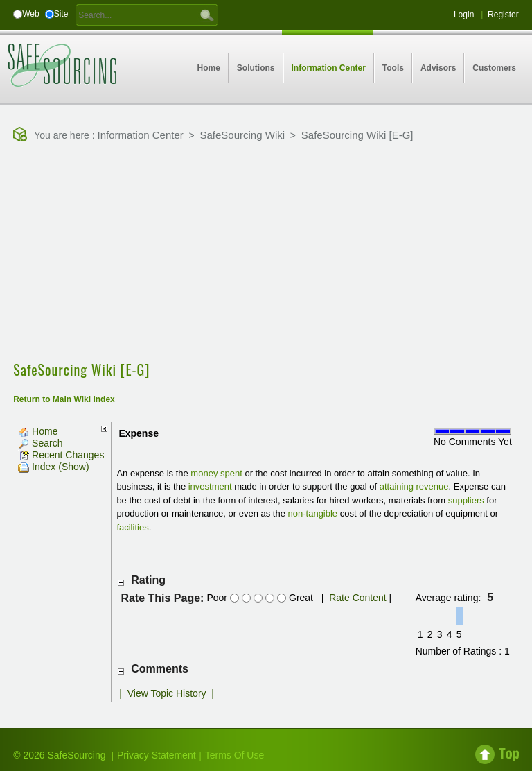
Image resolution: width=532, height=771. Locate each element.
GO (207, 15)
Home (38, 431)
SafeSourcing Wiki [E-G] (357, 135)
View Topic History (167, 693)
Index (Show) (53, 467)
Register (503, 15)
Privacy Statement (157, 755)
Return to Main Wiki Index (64, 399)
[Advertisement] (272, 253)
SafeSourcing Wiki (243, 135)
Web (30, 14)
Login (464, 15)
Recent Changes (61, 455)
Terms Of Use (235, 755)
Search (40, 443)
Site (61, 14)
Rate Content (358, 598)
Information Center (141, 135)
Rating (148, 580)
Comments (160, 669)
